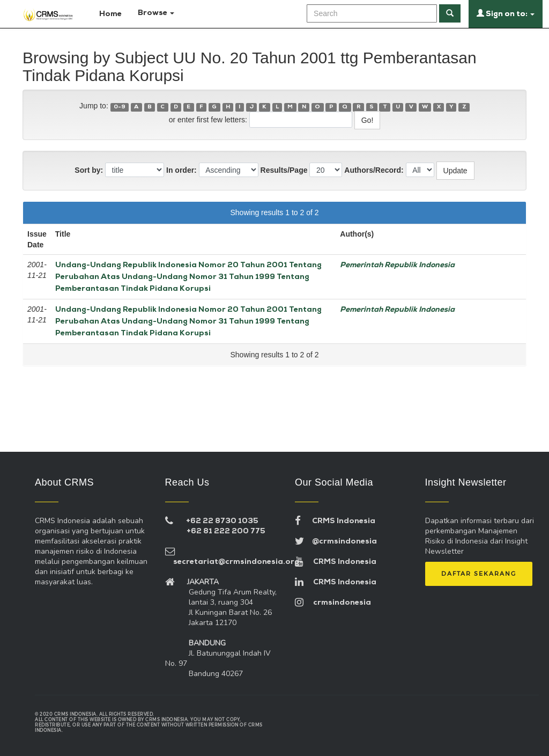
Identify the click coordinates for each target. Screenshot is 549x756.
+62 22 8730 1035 (222, 521)
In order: (181, 170)
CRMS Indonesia (335, 521)
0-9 (120, 107)
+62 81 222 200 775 (226, 531)
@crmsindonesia (336, 542)
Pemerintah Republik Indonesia (397, 265)
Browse (156, 13)
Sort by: (89, 170)
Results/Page (284, 170)
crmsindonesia (333, 603)
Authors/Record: (374, 170)
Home (106, 13)
